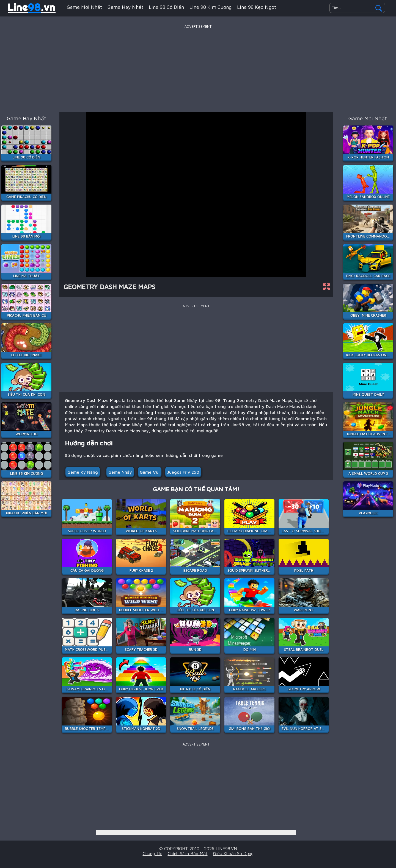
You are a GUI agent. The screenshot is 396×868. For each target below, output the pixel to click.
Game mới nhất (84, 7)
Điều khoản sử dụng (233, 853)
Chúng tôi (152, 853)
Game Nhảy (120, 472)
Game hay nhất (125, 7)
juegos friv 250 (183, 472)
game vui (150, 472)
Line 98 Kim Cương (211, 7)
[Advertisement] (198, 68)
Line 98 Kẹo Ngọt (257, 7)
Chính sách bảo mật (188, 853)
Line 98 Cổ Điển (166, 7)
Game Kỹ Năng (83, 472)
